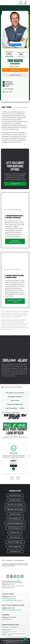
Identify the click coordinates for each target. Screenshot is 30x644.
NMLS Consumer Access (8, 587)
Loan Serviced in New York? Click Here (12, 600)
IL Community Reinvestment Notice (11, 634)
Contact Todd (15, 184)
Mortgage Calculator (15, 397)
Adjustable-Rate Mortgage (15, 509)
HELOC (22, 408)
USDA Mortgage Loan (15, 547)
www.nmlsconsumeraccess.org (10, 643)
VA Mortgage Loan (15, 551)
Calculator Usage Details (12, 413)
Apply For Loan (15, 70)
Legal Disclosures (6, 630)
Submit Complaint (7, 619)
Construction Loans (15, 495)
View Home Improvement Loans (15, 241)
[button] (25, 3)
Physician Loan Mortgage (15, 505)
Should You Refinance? (15, 404)
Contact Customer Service (9, 598)
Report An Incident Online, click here (12, 610)
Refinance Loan (15, 533)
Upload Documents (15, 75)
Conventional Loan (15, 514)
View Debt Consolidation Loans (15, 301)
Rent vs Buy (15, 401)
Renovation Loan (15, 537)
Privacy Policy (5, 627)
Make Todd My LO (16, 45)
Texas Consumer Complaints (9, 632)
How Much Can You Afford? (15, 393)
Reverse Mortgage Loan (15, 542)
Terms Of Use (14, 627)
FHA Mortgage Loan (15, 519)
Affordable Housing (15, 500)
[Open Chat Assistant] (26, 640)
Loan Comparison (11, 408)
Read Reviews (21, 56)
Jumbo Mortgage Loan (15, 528)
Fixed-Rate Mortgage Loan (15, 523)
